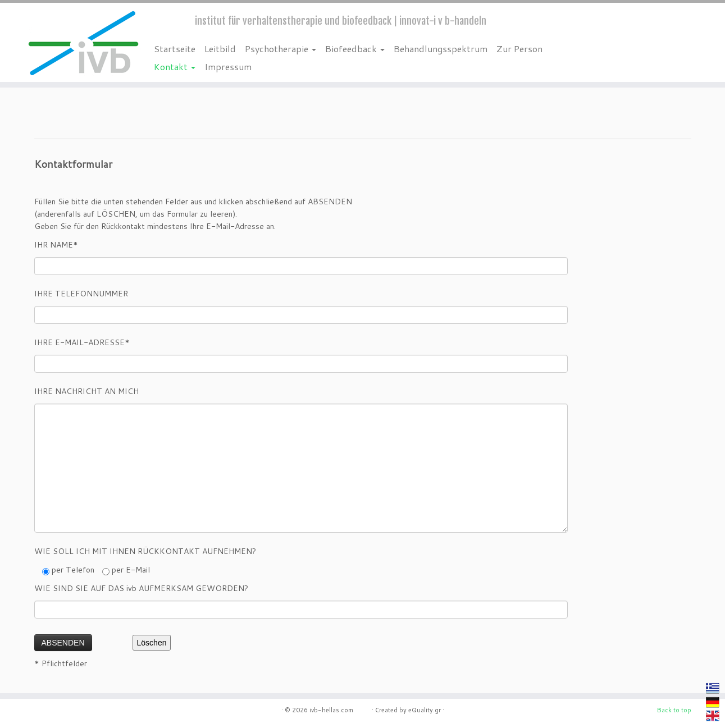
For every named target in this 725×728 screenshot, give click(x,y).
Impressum (228, 67)
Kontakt (175, 67)
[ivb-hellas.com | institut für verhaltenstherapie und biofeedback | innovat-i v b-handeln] (84, 42)
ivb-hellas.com (340, 710)
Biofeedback (355, 49)
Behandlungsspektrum (441, 49)
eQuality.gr (425, 710)
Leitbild (220, 49)
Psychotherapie (281, 49)
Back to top (674, 710)
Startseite (175, 49)
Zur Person (519, 49)
